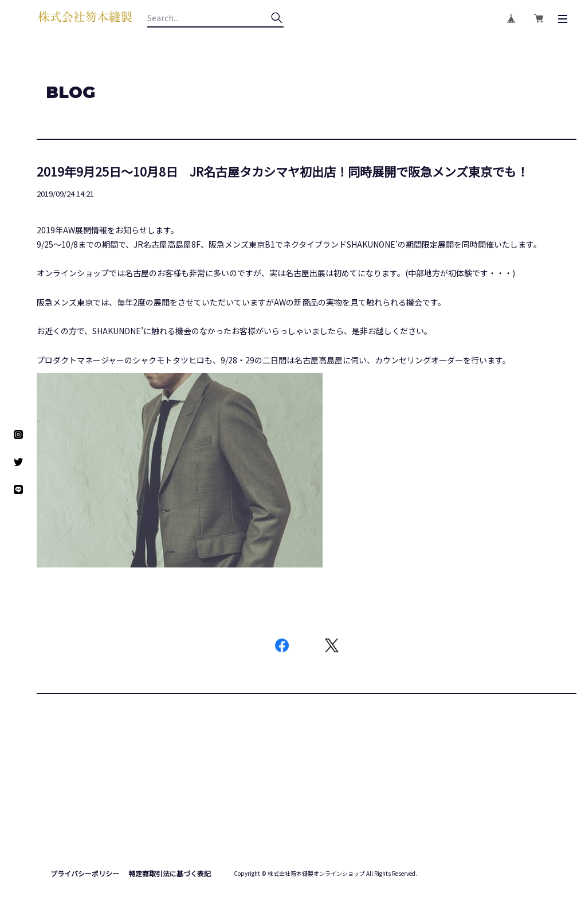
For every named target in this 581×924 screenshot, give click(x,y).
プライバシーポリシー (85, 873)
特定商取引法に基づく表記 (170, 873)
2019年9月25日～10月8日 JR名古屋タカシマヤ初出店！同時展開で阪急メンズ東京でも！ (282, 171)
